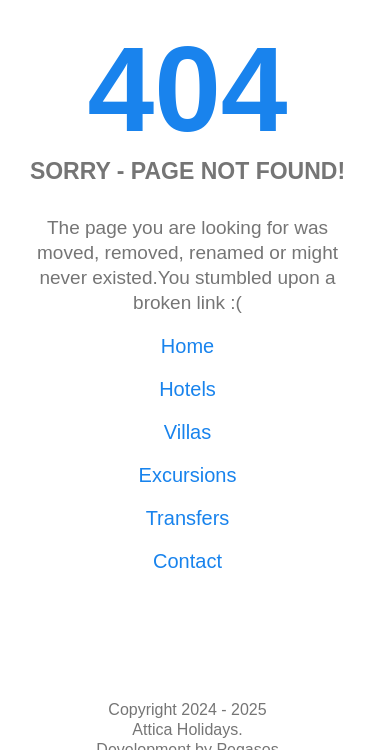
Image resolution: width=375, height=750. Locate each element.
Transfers (188, 518)
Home (187, 346)
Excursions (188, 475)
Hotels (187, 389)
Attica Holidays (185, 729)
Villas (187, 432)
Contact (187, 561)
